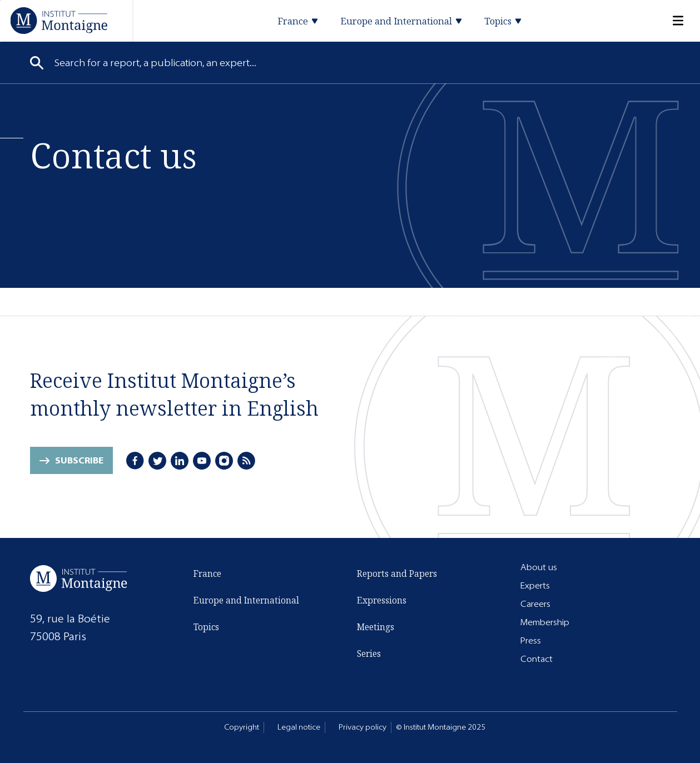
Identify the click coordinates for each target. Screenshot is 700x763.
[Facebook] (135, 461)
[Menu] (671, 21)
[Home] (59, 20)
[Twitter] (157, 461)
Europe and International (246, 600)
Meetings (376, 627)
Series (369, 654)
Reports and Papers (397, 574)
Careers (535, 604)
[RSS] (246, 461)
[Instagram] (224, 461)
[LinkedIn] (180, 461)
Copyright (242, 727)
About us (539, 567)
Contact (537, 659)
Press (531, 640)
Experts (535, 585)
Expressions (382, 600)
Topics (206, 627)
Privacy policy (363, 727)
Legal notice (299, 727)
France (207, 574)
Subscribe (79, 460)
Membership (545, 622)
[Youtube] (202, 461)
